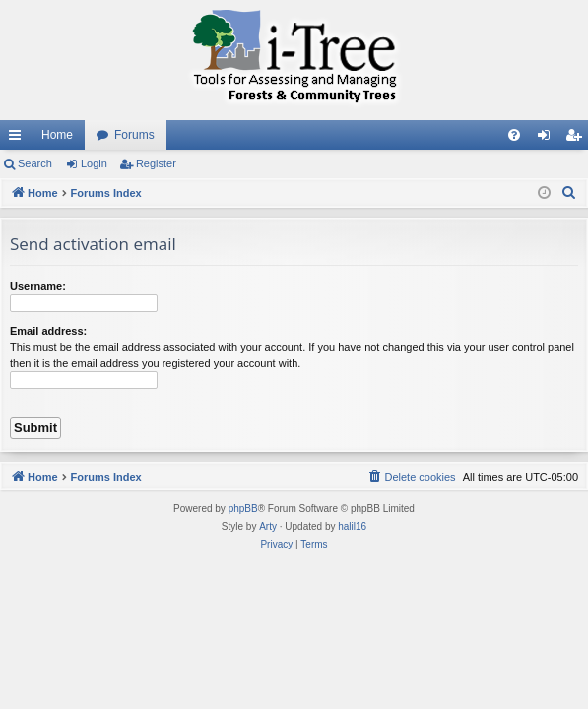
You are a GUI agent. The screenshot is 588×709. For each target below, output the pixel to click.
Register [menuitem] (578, 139)
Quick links (19, 139)
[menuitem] (514, 135)
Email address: (48, 331)
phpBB (243, 509)
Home (57, 135)
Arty (268, 526)
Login (94, 163)
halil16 (352, 526)
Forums (134, 135)
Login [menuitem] (548, 139)
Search (35, 163)
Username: (38, 286)
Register (156, 163)
